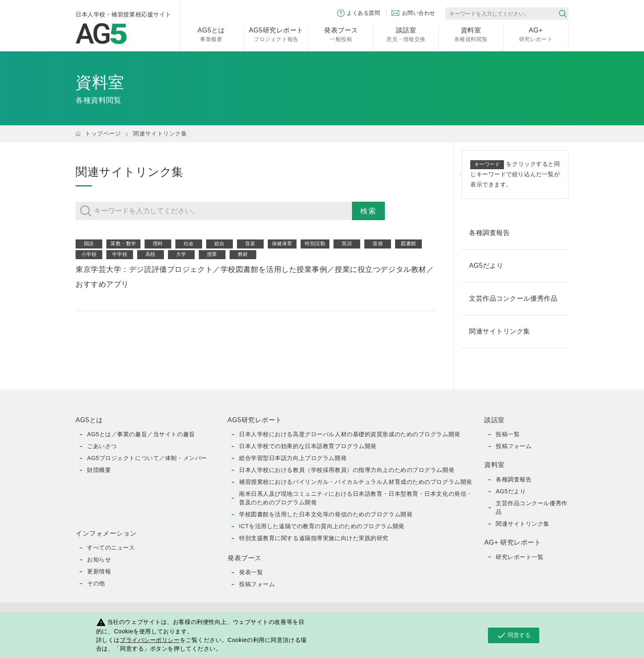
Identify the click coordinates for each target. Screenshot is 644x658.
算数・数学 (123, 244)
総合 (220, 244)
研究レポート (536, 34)
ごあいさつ (102, 446)
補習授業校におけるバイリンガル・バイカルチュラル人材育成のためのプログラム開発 (356, 482)
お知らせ (99, 559)
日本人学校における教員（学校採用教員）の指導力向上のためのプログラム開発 (347, 470)
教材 (243, 254)
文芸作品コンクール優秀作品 (532, 507)
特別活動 (315, 244)
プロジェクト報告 (276, 34)
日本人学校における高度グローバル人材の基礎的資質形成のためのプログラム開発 (350, 434)
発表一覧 (251, 572)
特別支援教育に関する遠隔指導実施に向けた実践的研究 (314, 538)
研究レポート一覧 (520, 557)
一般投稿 (341, 34)
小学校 (89, 254)
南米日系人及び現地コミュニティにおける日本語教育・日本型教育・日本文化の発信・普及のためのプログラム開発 (356, 498)
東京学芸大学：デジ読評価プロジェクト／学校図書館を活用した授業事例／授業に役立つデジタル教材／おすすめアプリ (255, 277)
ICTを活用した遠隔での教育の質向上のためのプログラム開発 (322, 526)
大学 (181, 254)
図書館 (409, 244)
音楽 (250, 244)
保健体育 (282, 244)
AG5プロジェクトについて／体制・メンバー (147, 458)
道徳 (378, 244)
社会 (189, 244)
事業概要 (211, 34)
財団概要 (99, 470)
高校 (151, 254)
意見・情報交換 (406, 34)
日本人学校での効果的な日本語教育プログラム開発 (308, 446)
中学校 (120, 254)
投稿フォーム (257, 584)
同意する (514, 635)
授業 (212, 254)
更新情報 (99, 571)
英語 (347, 244)
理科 (158, 244)
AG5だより (511, 491)
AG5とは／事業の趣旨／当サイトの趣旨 (141, 434)
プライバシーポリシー (150, 640)
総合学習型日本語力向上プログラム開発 (293, 458)
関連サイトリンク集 (160, 133)
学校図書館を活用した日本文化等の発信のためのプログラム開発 (326, 514)
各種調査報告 (514, 479)
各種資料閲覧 (471, 34)
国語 (89, 244)
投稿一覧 (508, 434)
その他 (96, 583)
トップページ (103, 133)
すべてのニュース (111, 548)
